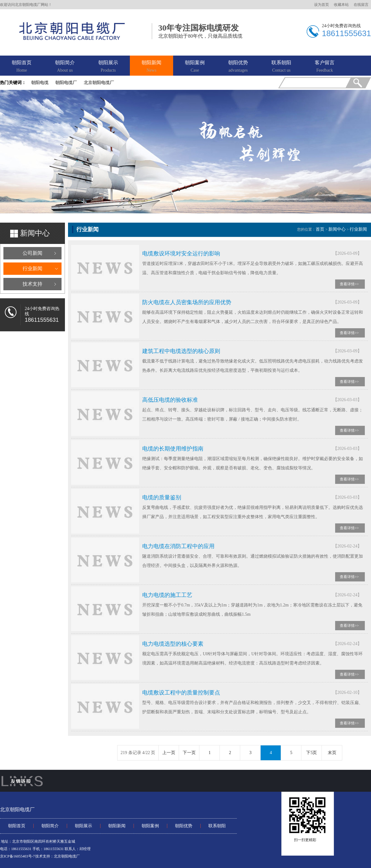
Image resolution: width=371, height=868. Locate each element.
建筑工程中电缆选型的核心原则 (181, 351)
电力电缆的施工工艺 (167, 595)
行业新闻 (32, 268)
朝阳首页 (22, 67)
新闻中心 (337, 229)
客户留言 (325, 67)
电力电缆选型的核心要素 (173, 644)
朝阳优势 (238, 67)
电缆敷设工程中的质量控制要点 (181, 693)
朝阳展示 (108, 67)
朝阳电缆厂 (66, 83)
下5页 (311, 753)
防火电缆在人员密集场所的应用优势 (187, 302)
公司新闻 (32, 253)
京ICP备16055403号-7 (17, 856)
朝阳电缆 (40, 83)
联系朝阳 (281, 67)
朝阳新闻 (151, 67)
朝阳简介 (65, 67)
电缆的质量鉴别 (162, 497)
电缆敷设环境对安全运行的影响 (181, 254)
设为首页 (322, 5)
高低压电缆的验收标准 (170, 400)
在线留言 (361, 5)
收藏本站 (341, 5)
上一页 (169, 753)
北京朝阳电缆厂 (99, 83)
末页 (332, 753)
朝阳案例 (195, 67)
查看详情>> (349, 284)
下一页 (189, 753)
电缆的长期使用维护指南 (173, 449)
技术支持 (32, 284)
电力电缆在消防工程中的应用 (178, 546)
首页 (320, 229)
